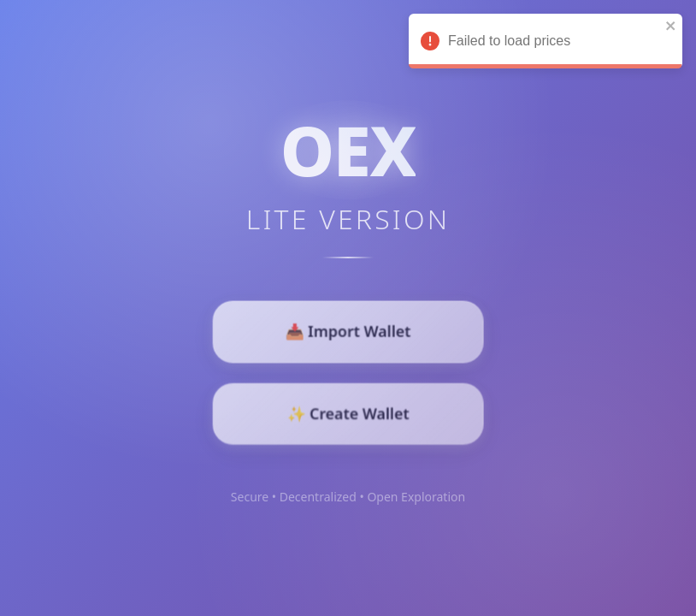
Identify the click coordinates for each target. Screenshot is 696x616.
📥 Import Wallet (348, 332)
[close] (669, 27)
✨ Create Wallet (348, 412)
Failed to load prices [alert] (544, 44)
